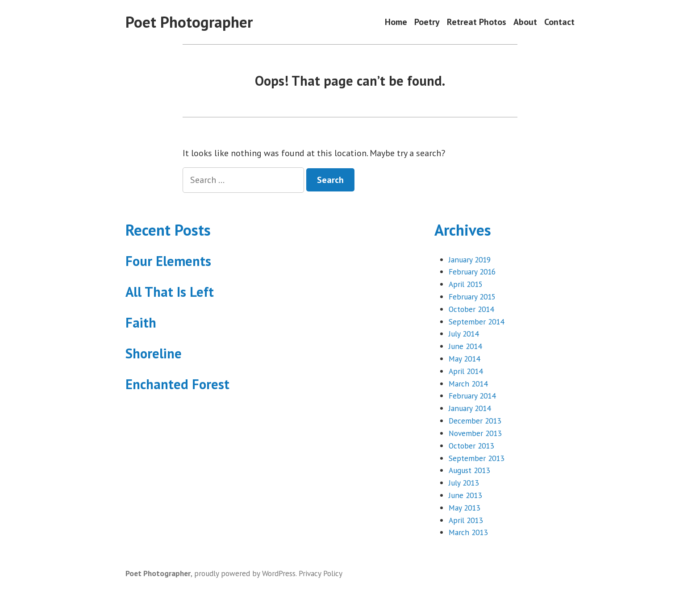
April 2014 (466, 371)
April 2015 (466, 284)
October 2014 (471, 309)
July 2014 (464, 334)
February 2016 (472, 272)
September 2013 (476, 458)
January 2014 (470, 408)
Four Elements (168, 261)
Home (396, 22)
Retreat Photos (477, 22)
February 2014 (472, 396)
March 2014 (468, 384)
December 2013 (475, 421)
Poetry (427, 22)
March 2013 (468, 532)
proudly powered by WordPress (245, 573)
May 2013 (464, 508)
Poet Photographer (189, 22)
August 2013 (469, 470)
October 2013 (471, 446)
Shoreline (154, 353)
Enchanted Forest (177, 384)
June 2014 (465, 346)
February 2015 (472, 297)
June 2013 (465, 495)
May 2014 (464, 359)
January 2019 (470, 260)
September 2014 (476, 322)
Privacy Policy (321, 573)
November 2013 (475, 433)
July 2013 (464, 483)
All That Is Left (170, 292)
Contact (559, 22)
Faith (141, 322)
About (525, 22)
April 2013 (466, 520)
